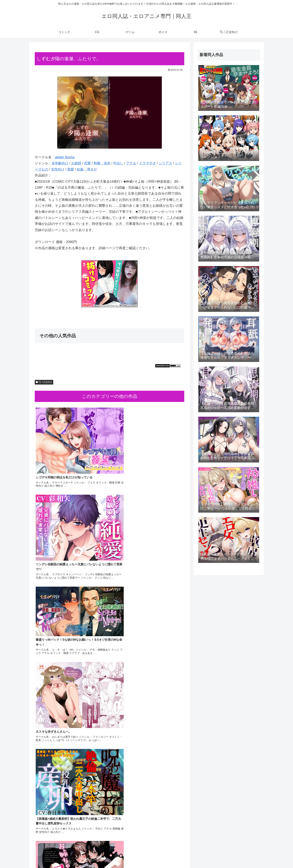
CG (208, 856)
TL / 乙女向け (44, 382)
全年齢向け (60, 163)
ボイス (230, 856)
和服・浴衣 (102, 163)
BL (239, 856)
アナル (131, 163)
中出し (118, 163)
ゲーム (218, 856)
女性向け (58, 169)
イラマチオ (147, 163)
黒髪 (71, 169)
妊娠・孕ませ (87, 169)
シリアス (165, 163)
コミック (197, 856)
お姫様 (76, 163)
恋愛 (87, 163)
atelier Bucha (65, 157)
